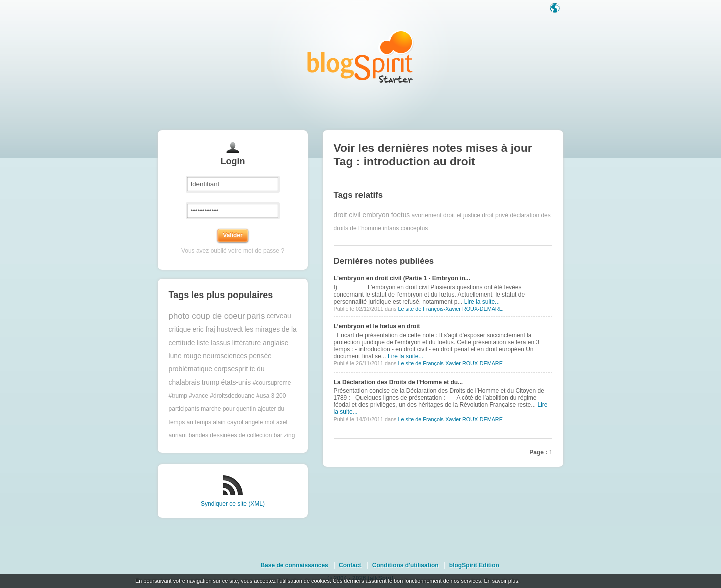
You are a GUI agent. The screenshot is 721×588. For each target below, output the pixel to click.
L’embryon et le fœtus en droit (377, 326)
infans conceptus (405, 228)
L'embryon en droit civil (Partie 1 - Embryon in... (402, 278)
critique (180, 329)
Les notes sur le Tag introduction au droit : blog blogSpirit (360, 56)
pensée (260, 356)
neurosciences (225, 356)
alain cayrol (228, 422)
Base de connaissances (294, 565)
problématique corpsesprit (209, 369)
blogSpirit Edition (474, 565)
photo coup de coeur (207, 316)
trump (211, 382)
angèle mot (260, 422)
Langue (556, 9)
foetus (401, 215)
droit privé (495, 215)
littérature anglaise (261, 343)
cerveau (279, 316)
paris (256, 316)
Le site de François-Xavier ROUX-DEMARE (450, 309)
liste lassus (214, 343)
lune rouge (185, 356)
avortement (427, 215)
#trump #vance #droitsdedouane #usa (219, 396)
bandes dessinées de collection (231, 435)
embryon (376, 215)
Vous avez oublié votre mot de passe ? (233, 251)
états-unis (236, 382)
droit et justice (462, 215)
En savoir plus (501, 581)
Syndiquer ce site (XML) (233, 504)
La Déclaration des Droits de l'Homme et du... (399, 382)
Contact (350, 565)
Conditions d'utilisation (405, 565)
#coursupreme (272, 383)
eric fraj (204, 329)
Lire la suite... (482, 302)
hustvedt (230, 329)
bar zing (285, 435)
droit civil (347, 215)
